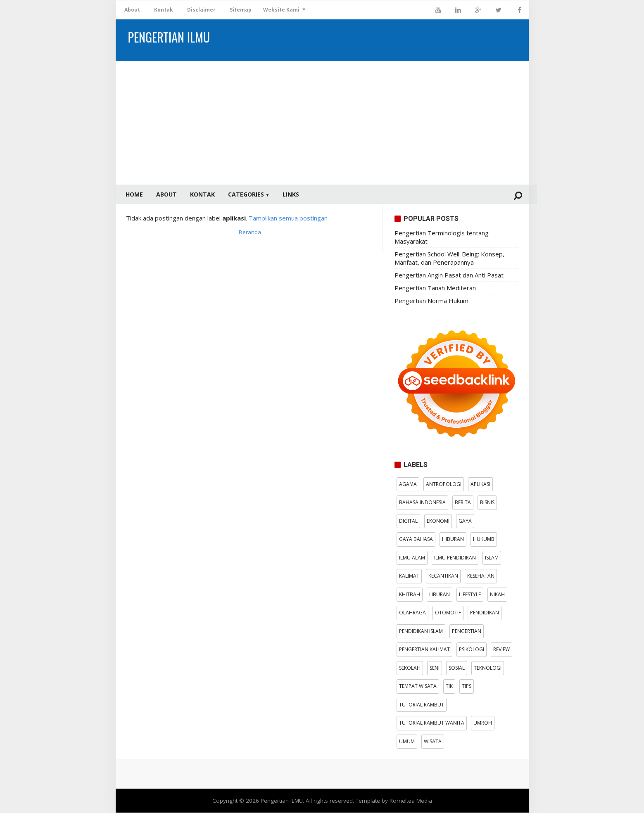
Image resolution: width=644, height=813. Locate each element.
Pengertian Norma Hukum (431, 301)
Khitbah (410, 595)
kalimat (409, 576)
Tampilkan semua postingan (288, 218)
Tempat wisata (418, 686)
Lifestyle (470, 595)
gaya (465, 521)
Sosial (457, 668)
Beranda (250, 232)
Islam (492, 558)
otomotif (448, 613)
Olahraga (412, 613)
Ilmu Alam (412, 558)
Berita (463, 503)
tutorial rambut (422, 705)
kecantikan (443, 576)
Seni (435, 668)
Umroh (483, 723)
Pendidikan (485, 613)
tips (467, 686)
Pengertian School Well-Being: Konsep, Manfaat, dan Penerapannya (449, 258)
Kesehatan (481, 576)
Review (501, 650)
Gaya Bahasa (416, 539)
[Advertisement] (322, 123)
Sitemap (241, 10)
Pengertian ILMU (282, 801)
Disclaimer (201, 10)
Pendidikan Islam (421, 632)
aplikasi (480, 485)
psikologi (472, 650)
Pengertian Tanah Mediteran (435, 288)
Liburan (440, 595)
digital (408, 521)
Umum (407, 742)
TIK (449, 686)
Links (291, 194)
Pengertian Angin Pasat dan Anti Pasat (449, 275)
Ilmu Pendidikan (455, 558)
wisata (433, 742)
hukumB (484, 539)
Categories (249, 194)
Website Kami (281, 10)
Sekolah (410, 668)
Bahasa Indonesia (422, 503)
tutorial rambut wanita (432, 723)
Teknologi (488, 668)
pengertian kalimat (424, 650)
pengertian (467, 632)
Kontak (164, 10)
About (132, 10)
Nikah (497, 595)
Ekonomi (438, 521)
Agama (408, 485)
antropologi (444, 485)
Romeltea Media (411, 801)
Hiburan (453, 539)
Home (134, 194)
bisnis (487, 503)
